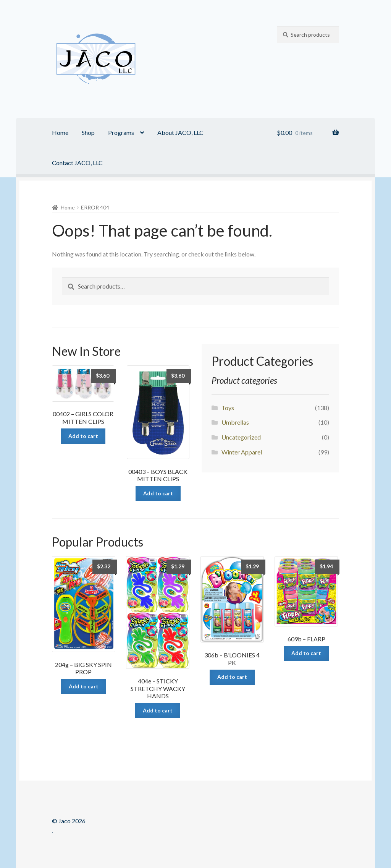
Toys (228, 408)
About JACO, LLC (180, 132)
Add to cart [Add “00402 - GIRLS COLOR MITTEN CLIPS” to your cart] (83, 436)
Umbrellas (235, 422)
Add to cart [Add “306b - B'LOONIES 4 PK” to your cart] (232, 677)
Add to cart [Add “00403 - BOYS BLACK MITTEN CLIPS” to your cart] (158, 493)
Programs (121, 132)
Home (60, 132)
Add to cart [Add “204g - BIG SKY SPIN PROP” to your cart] (84, 686)
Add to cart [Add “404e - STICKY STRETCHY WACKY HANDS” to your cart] (158, 710)
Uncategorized (241, 437)
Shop (88, 132)
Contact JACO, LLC (77, 163)
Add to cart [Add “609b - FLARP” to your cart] (306, 653)
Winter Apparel (242, 452)
